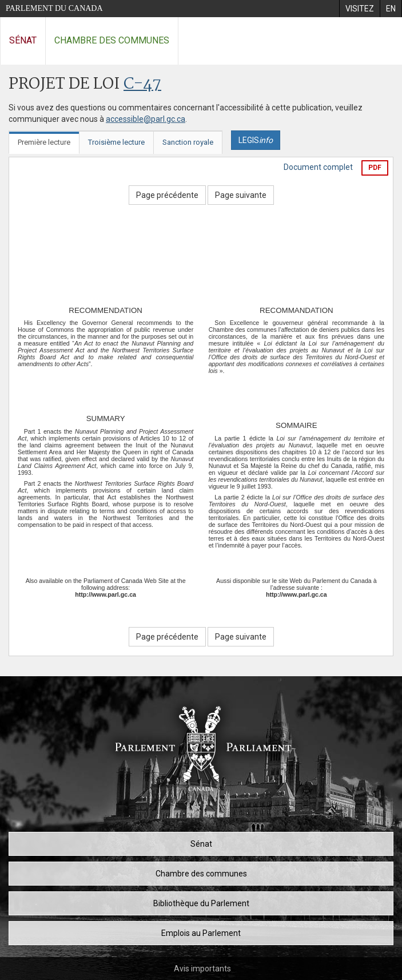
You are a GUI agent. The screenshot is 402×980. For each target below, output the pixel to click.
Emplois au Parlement (201, 933)
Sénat (23, 40)
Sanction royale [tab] (188, 142)
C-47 (142, 84)
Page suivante (241, 195)
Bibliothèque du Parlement (201, 903)
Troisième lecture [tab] (116, 142)
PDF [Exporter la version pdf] (375, 168)
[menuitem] (359, 9)
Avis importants (202, 969)
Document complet (318, 167)
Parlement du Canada (54, 8)
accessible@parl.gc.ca (146, 119)
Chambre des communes (112, 40)
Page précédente (167, 195)
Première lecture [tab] (44, 142)
